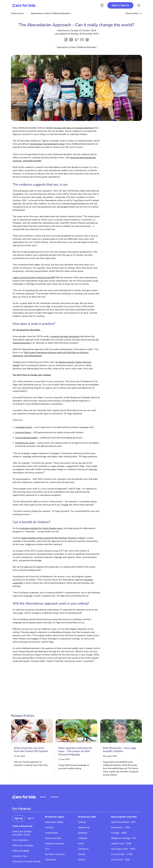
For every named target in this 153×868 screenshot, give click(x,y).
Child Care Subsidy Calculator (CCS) (22, 833)
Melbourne (84, 827)
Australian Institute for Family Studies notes (41, 528)
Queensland (51, 833)
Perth (81, 844)
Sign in (31, 818)
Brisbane (83, 833)
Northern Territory (55, 854)
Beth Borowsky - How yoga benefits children (120, 750)
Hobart (82, 860)
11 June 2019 (64, 759)
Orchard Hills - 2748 (122, 854)
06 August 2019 (110, 756)
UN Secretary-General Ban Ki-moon (47, 144)
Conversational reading (26, 438)
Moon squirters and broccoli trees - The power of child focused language (75, 751)
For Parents (21, 809)
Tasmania (50, 860)
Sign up (18, 818)
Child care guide (21, 851)
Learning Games (23, 432)
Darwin (82, 854)
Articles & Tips (20, 856)
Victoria (49, 827)
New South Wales (54, 822)
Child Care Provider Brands (26, 862)
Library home (17, 13)
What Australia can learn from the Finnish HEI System (31, 750)
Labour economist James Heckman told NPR (34, 278)
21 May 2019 (19, 756)
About (43, 797)
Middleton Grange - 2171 (124, 838)
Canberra (83, 849)
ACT (47, 849)
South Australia (53, 838)
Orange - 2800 (119, 833)
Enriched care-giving (25, 443)
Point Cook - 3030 (121, 860)
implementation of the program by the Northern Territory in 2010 (53, 538)
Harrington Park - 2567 (123, 849)
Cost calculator (20, 840)
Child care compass (23, 845)
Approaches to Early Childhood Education (49, 13)
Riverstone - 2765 (121, 827)
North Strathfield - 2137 (123, 822)
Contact (54, 797)
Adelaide (83, 838)
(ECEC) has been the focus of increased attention (70, 128)
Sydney (82, 822)
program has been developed (65, 336)
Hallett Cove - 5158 (121, 844)
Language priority (24, 427)
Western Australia (55, 844)
